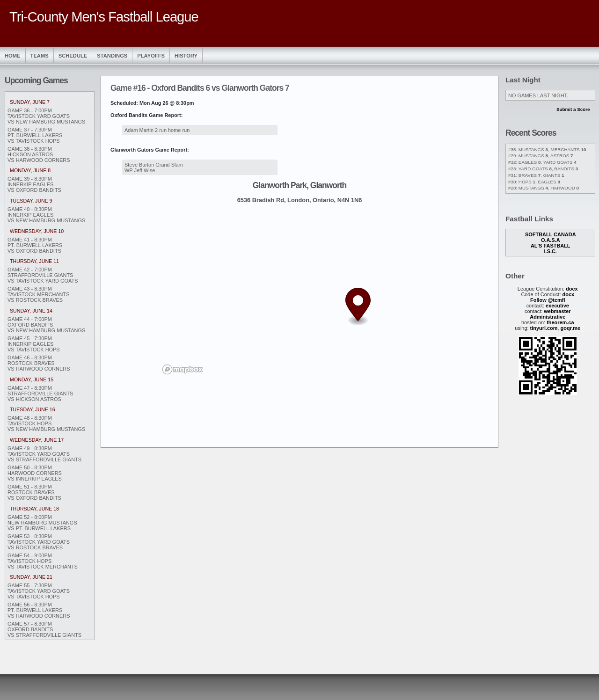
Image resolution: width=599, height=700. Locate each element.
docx (572, 289)
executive (557, 306)
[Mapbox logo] (183, 369)
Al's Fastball (551, 246)
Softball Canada (551, 234)
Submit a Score (573, 109)
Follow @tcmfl (548, 300)
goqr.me (571, 328)
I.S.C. (551, 251)
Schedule (73, 56)
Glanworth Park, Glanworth (300, 185)
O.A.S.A (551, 240)
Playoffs (151, 56)
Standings (112, 56)
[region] (299, 293)
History (186, 56)
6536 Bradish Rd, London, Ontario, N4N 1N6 (300, 200)
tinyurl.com (544, 328)
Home (13, 56)
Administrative (548, 317)
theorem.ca (560, 322)
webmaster (557, 311)
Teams (40, 56)
